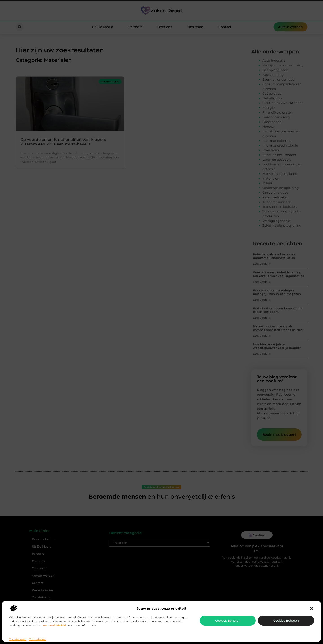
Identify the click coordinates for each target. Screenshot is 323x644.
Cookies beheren (228, 620)
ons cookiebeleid (55, 625)
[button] (312, 609)
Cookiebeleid (18, 639)
